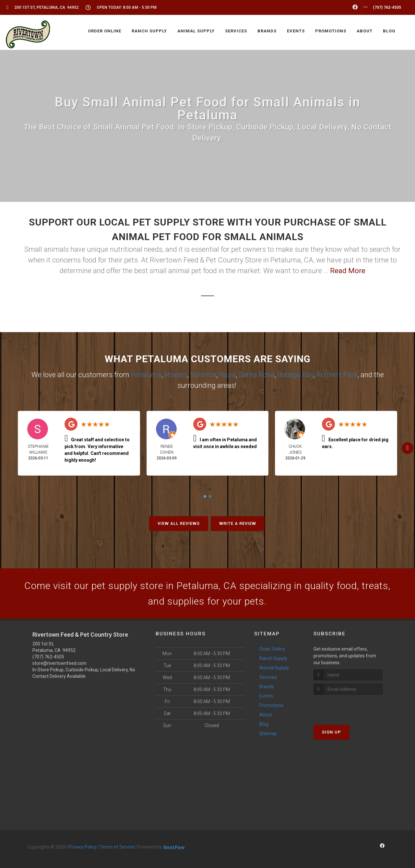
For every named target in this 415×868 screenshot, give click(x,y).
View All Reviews (179, 523)
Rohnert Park (337, 375)
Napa (227, 375)
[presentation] (348, 707)
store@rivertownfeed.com (59, 663)
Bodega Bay (296, 375)
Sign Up (332, 732)
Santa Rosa (257, 375)
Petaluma (146, 375)
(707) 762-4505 (48, 657)
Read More (348, 271)
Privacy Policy (83, 847)
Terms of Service (117, 847)
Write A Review (238, 523)
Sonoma (203, 375)
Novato (176, 375)
